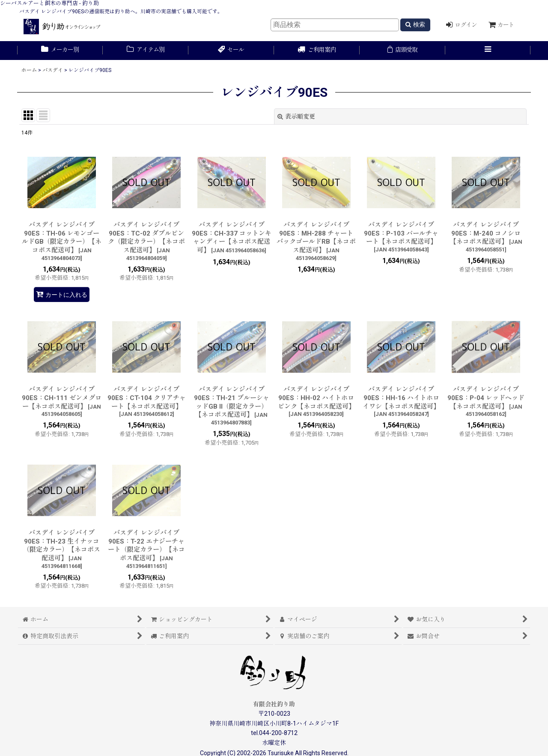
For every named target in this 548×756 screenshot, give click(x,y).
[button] (488, 51)
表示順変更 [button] (296, 117)
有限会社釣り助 (274, 704)
